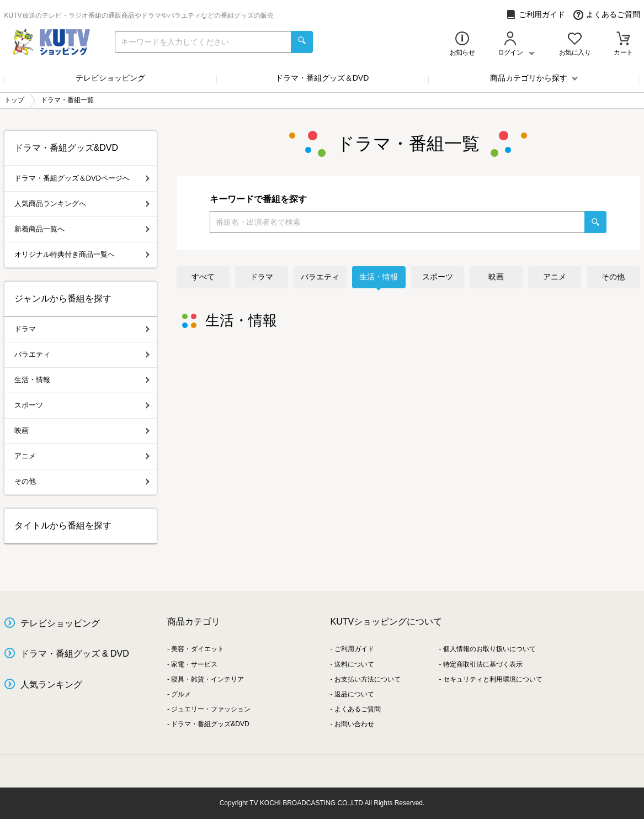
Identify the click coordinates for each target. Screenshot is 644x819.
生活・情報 (379, 277)
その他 (613, 277)
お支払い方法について (368, 679)
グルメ (181, 694)
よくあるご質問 (607, 15)
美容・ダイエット (198, 649)
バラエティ (320, 277)
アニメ (555, 277)
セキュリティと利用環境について (493, 679)
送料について (354, 664)
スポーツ (438, 277)
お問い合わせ (354, 724)
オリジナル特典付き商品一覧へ (82, 254)
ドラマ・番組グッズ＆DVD (322, 78)
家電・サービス (194, 664)
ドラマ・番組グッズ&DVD (210, 724)
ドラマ (262, 277)
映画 (496, 277)
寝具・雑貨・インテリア (207, 679)
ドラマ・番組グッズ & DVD (75, 654)
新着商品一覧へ (82, 229)
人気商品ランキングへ (82, 204)
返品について (354, 694)
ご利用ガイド (536, 15)
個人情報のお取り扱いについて (489, 649)
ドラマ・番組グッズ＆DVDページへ (82, 178)
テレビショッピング (110, 78)
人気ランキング (51, 685)
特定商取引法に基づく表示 (483, 664)
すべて (203, 277)
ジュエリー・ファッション (211, 709)
